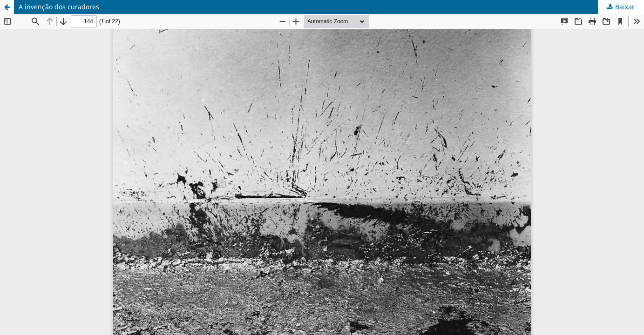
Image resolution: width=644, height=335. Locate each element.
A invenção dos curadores (59, 7)
